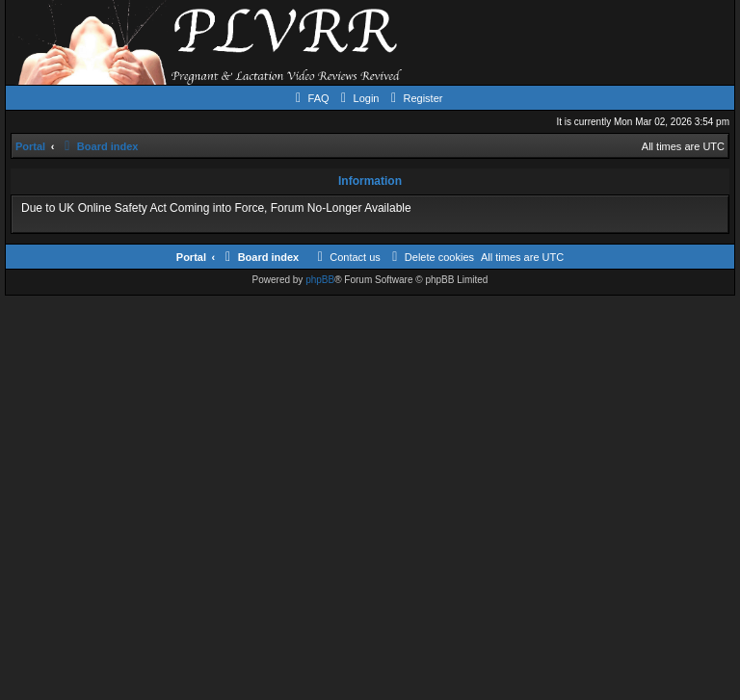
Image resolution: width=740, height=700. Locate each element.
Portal (30, 146)
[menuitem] (310, 98)
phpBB (320, 280)
